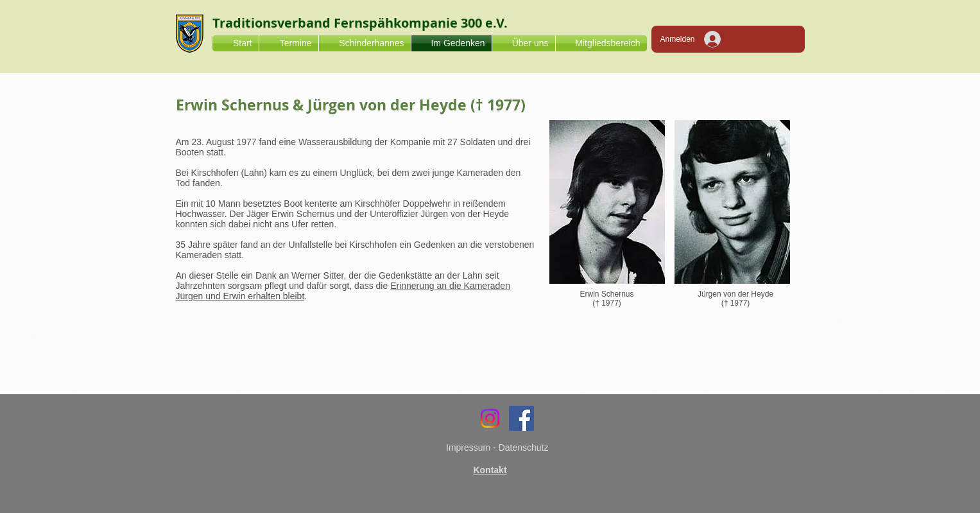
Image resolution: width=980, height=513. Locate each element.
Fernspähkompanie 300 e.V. (421, 23)
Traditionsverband (273, 23)
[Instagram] (490, 418)
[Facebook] (521, 418)
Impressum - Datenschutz (497, 448)
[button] (524, 43)
